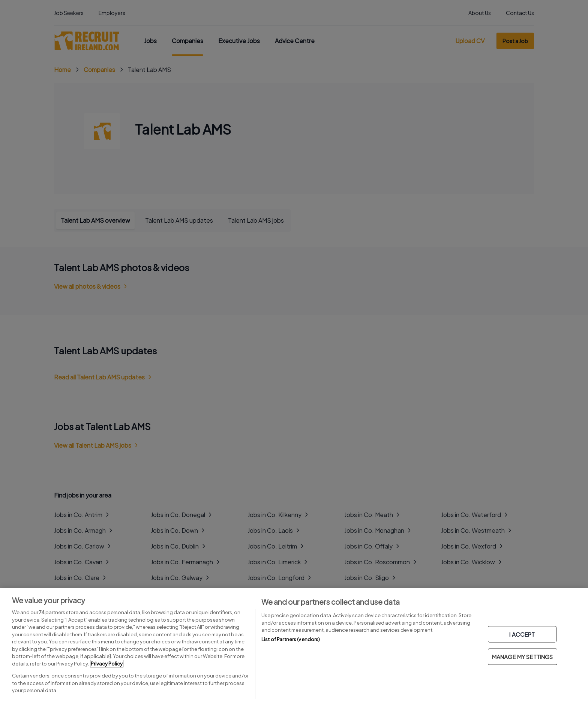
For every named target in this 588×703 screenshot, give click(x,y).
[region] (294, 646)
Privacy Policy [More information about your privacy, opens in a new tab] (107, 664)
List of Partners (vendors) (291, 639)
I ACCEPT (522, 634)
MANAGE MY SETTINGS (523, 657)
